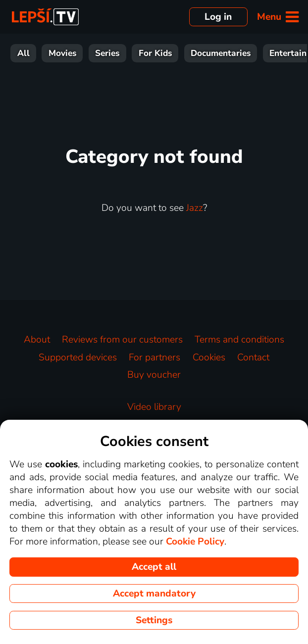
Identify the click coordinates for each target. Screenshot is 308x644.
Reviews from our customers (122, 340)
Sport (165, 53)
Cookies (209, 357)
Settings (154, 620)
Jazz (195, 208)
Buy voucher (154, 375)
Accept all (154, 567)
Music (248, 53)
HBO (288, 53)
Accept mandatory (154, 594)
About (37, 340)
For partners (154, 357)
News (206, 53)
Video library (154, 407)
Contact (253, 357)
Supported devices (78, 357)
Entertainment (106, 53)
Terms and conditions (239, 340)
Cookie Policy (195, 542)
